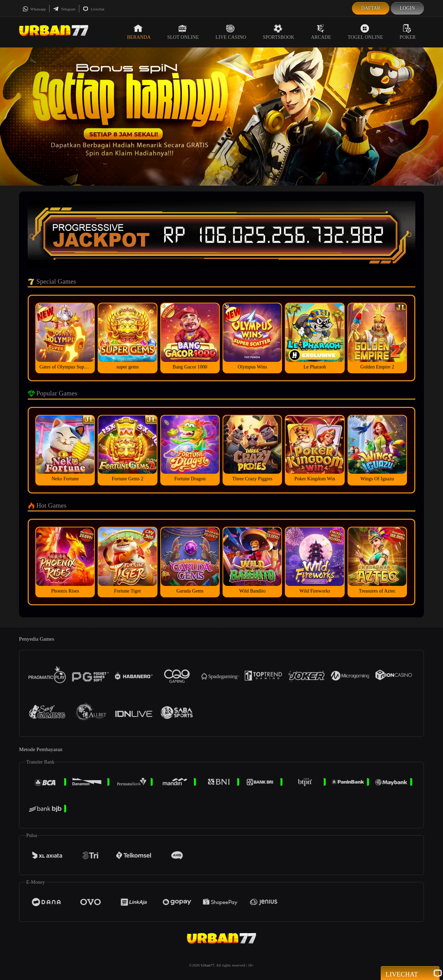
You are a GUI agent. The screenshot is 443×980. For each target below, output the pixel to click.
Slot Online (183, 32)
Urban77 (207, 965)
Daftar (371, 8)
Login (407, 8)
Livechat (93, 9)
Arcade (321, 32)
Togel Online (365, 32)
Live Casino (231, 32)
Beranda (139, 32)
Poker (408, 32)
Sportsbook (278, 32)
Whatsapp (34, 9)
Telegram (64, 9)
